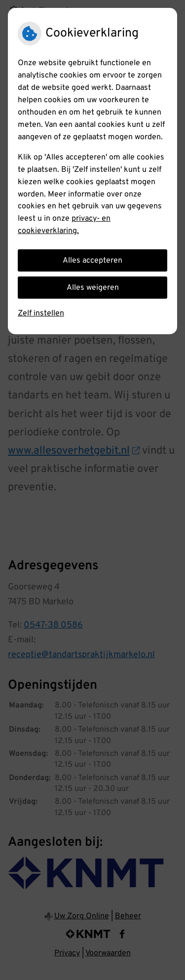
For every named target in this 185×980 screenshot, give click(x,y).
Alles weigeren (93, 288)
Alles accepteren (92, 261)
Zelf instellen (41, 314)
